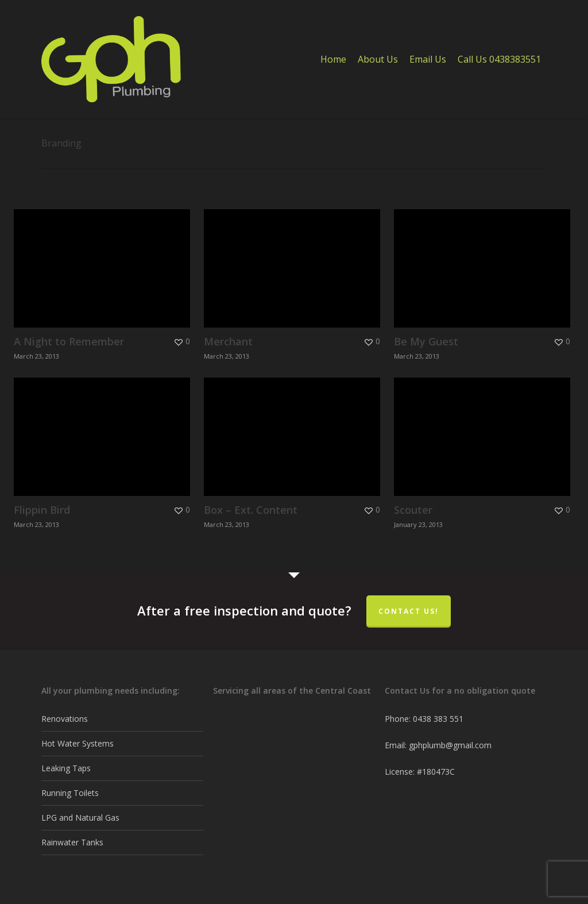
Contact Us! (409, 611)
